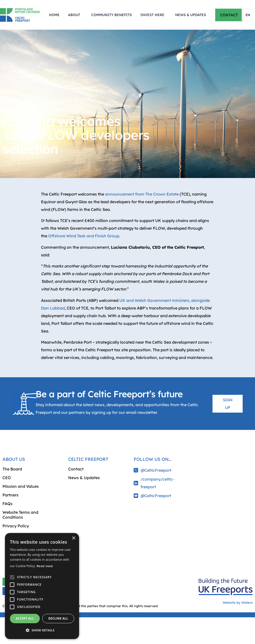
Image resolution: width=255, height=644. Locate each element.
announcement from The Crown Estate (142, 194)
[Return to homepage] (20, 15)
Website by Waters (238, 602)
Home (54, 15)
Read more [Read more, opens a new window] (45, 566)
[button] (42, 630)
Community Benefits (112, 15)
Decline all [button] (58, 618)
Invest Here (154, 15)
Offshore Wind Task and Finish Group (84, 236)
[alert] (42, 586)
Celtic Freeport (88, 459)
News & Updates (191, 15)
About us (14, 459)
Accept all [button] (25, 618)
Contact (76, 469)
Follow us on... (153, 459)
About (75, 15)
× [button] (74, 538)
